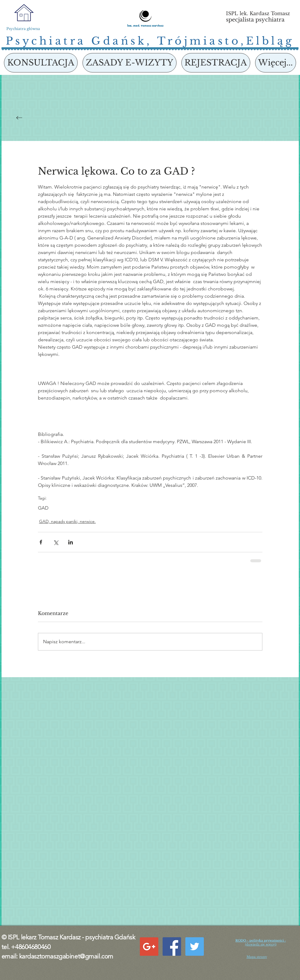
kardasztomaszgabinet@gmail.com (66, 956)
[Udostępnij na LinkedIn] (71, 542)
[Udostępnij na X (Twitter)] (56, 542)
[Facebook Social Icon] (172, 947)
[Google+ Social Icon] (149, 947)
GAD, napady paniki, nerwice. (67, 521)
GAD (43, 508)
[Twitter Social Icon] (195, 947)
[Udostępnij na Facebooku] (41, 542)
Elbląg (270, 41)
